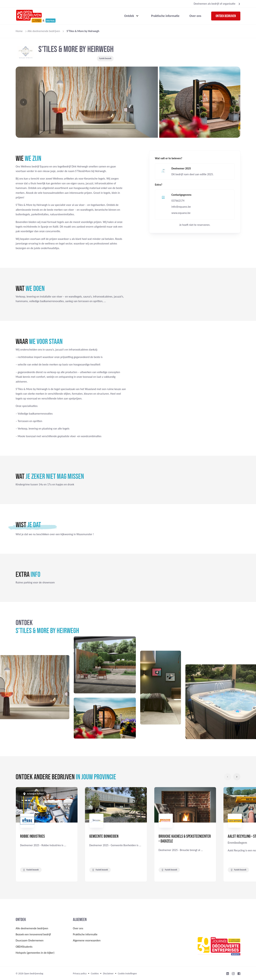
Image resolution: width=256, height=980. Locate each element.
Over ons (195, 16)
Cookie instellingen (127, 974)
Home (19, 31)
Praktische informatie (165, 16)
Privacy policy (80, 974)
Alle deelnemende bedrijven (44, 31)
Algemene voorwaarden (87, 940)
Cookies (95, 974)
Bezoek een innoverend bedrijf (33, 934)
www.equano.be (181, 213)
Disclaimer (108, 974)
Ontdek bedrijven (226, 16)
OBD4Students (24, 947)
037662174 (178, 201)
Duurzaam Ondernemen (30, 940)
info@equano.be (181, 207)
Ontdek (129, 16)
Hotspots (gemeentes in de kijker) (35, 953)
